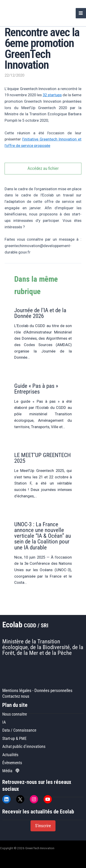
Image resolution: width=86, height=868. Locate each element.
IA (4, 722)
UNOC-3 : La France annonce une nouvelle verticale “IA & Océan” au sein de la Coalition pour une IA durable (43, 536)
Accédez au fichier (43, 168)
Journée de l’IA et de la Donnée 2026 (40, 313)
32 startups (52, 95)
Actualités (10, 755)
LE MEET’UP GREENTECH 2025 (43, 458)
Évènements (12, 763)
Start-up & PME (14, 738)
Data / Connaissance (19, 730)
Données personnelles (53, 691)
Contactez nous (16, 696)
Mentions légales (17, 691)
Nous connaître (15, 714)
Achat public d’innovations (24, 746)
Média (11, 771)
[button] (43, 826)
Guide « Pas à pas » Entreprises (36, 389)
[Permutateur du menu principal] (81, 13)
